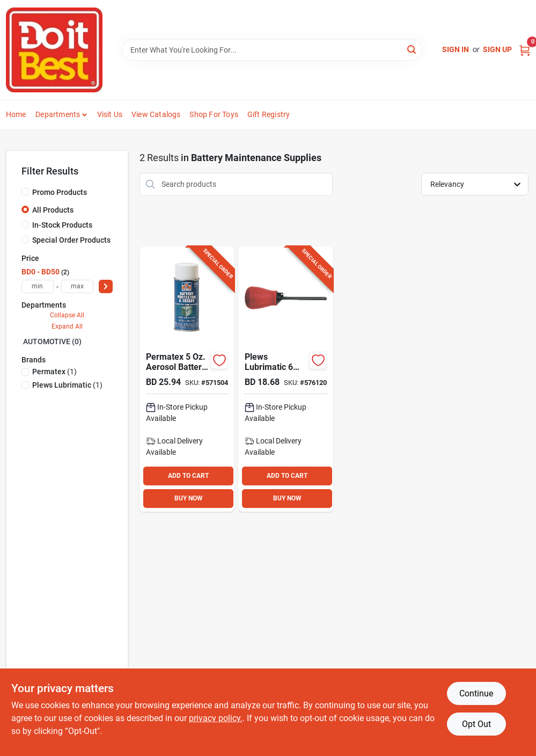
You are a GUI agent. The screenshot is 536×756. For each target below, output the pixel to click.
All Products (53, 210)
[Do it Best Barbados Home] (54, 50)
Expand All (67, 326)
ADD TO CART (188, 476)
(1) (54, 372)
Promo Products (60, 192)
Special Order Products (71, 240)
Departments (58, 114)
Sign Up (497, 49)
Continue (476, 693)
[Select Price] (106, 286)
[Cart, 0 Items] (525, 50)
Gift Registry (269, 114)
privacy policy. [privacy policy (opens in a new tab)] (216, 718)
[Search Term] (272, 50)
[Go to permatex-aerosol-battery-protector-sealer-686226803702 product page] (187, 379)
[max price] (77, 286)
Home (16, 114)
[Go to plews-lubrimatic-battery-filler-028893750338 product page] (286, 379)
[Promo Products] (25, 192)
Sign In (456, 49)
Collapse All (67, 315)
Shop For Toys (214, 114)
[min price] (38, 286)
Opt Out (476, 724)
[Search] (412, 49)
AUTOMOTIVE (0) (52, 341)
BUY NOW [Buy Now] (189, 498)
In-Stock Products (62, 225)
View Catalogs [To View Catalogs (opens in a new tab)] (156, 114)
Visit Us (110, 114)
